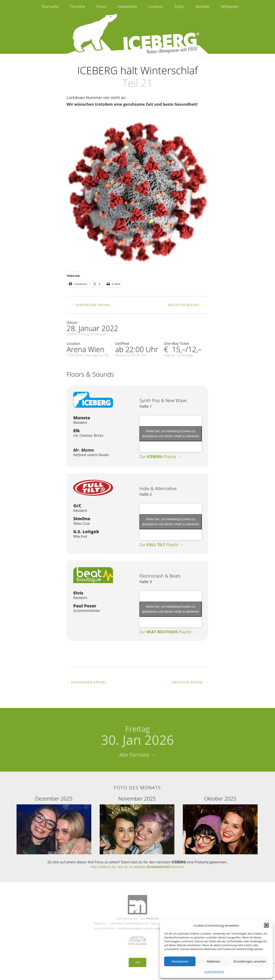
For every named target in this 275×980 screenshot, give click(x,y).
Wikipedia (230, 6)
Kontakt (202, 6)
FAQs (179, 6)
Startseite (50, 6)
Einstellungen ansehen (250, 961)
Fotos (101, 6)
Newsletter (128, 6)
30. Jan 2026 (137, 736)
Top (137, 962)
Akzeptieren (180, 961)
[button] (266, 925)
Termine (77, 6)
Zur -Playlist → (160, 457)
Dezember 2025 (54, 798)
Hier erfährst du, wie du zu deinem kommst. (137, 867)
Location (156, 6)
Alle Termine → (137, 755)
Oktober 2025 (220, 798)
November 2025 (137, 798)
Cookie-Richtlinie (214, 972)
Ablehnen (213, 961)
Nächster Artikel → (186, 305)
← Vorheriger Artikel (91, 305)
